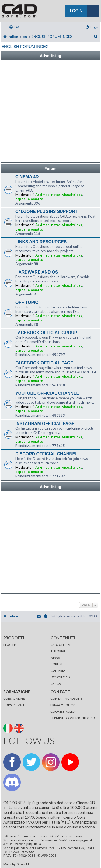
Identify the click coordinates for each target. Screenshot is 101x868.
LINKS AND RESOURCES (41, 242)
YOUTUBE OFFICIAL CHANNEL (47, 393)
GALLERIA (58, 671)
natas (56, 195)
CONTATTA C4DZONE (66, 698)
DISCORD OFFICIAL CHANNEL (47, 454)
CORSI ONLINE (14, 698)
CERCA (56, 684)
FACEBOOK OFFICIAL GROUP (46, 333)
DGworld (22, 864)
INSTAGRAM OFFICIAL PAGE (45, 424)
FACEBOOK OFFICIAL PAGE (44, 363)
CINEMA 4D (27, 177)
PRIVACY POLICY (62, 705)
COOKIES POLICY (63, 711)
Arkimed (42, 195)
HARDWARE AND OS (37, 272)
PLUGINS (10, 645)
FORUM (57, 664)
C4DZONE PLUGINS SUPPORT (46, 211)
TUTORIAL (58, 651)
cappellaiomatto (29, 199)
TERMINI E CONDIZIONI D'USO (73, 718)
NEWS (55, 658)
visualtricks (72, 195)
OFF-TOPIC (27, 302)
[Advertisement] (50, 111)
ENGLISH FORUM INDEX (25, 46)
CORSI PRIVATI (14, 705)
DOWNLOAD (60, 677)
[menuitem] (15, 27)
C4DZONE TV (60, 645)
